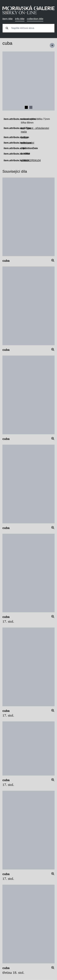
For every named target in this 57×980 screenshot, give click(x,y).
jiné (23, 128)
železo (24, 137)
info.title (20, 19)
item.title (8, 19)
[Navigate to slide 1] (26, 107)
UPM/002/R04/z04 (31, 160)
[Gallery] (28, 81)
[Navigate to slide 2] (31, 107)
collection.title (35, 19)
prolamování (28, 143)
